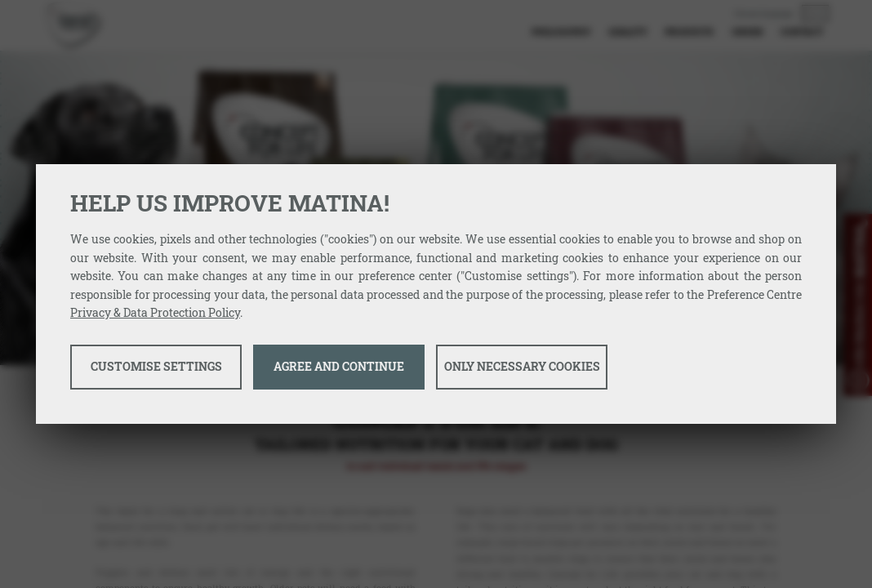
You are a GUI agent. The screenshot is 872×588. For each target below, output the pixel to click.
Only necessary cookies (522, 366)
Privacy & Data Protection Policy (155, 312)
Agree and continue (339, 366)
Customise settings (156, 366)
